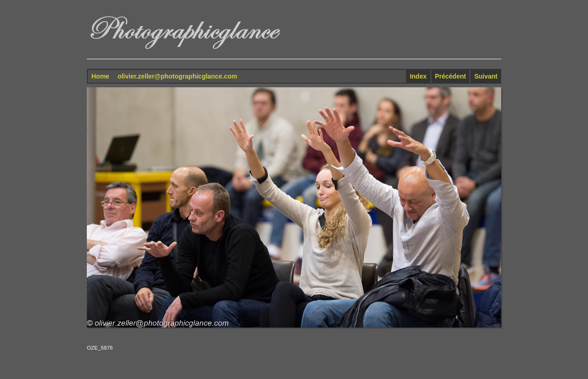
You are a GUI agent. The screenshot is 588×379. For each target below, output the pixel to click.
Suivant (486, 76)
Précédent (451, 76)
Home (100, 76)
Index (418, 76)
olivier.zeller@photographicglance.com (177, 76)
